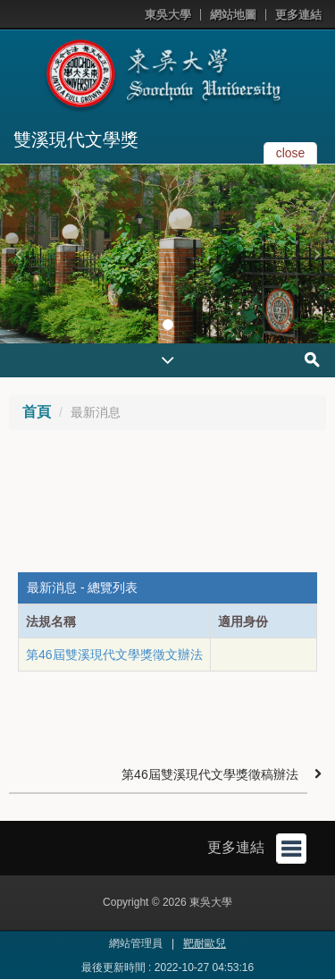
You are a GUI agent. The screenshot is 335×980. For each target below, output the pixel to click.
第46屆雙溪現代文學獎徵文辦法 (114, 655)
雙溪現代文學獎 (76, 139)
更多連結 (298, 15)
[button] (18, 254)
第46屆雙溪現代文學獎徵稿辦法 (210, 774)
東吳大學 (168, 15)
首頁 (37, 412)
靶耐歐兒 (205, 943)
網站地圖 (233, 15)
